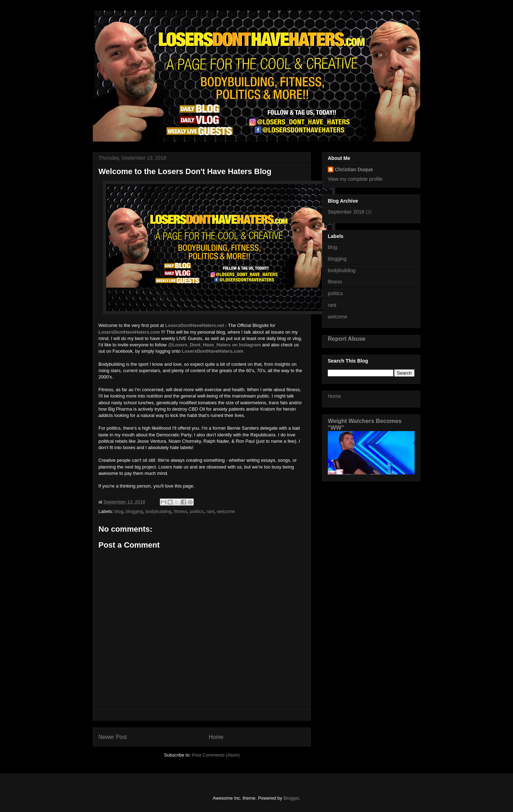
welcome (226, 511)
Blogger (291, 798)
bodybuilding (159, 511)
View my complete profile (355, 179)
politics (197, 511)
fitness (181, 511)
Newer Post (113, 737)
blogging (134, 511)
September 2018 (346, 212)
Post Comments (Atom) (216, 755)
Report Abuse (347, 339)
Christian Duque (354, 169)
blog (119, 511)
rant (210, 511)
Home (216, 737)
